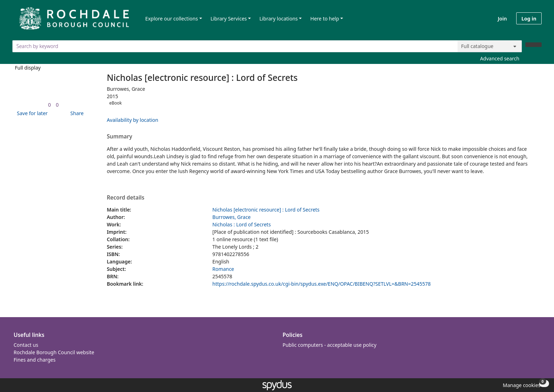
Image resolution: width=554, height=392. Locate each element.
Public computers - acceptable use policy (330, 345)
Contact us (26, 345)
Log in (529, 19)
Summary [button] (119, 137)
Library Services (229, 19)
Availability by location (132, 120)
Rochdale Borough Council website (54, 352)
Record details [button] (125, 198)
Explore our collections (172, 19)
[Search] (534, 45)
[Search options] (490, 46)
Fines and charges (35, 360)
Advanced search (500, 58)
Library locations (279, 19)
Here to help (325, 19)
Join (502, 19)
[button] (31, 113)
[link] (49, 105)
